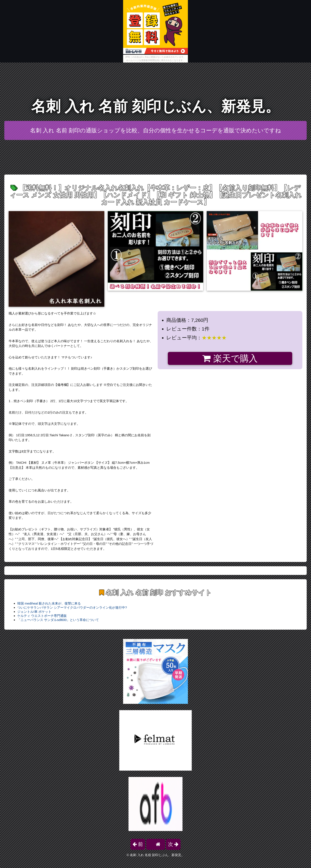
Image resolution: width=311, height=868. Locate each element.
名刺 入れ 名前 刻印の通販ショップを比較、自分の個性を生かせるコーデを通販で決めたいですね (155, 130)
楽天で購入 (230, 358)
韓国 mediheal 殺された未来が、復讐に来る (49, 603)
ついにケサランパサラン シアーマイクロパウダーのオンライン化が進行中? (72, 607)
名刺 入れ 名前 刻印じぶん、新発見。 (155, 106)
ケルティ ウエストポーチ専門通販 (42, 616)
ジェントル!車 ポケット (34, 612)
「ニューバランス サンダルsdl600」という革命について (58, 620)
